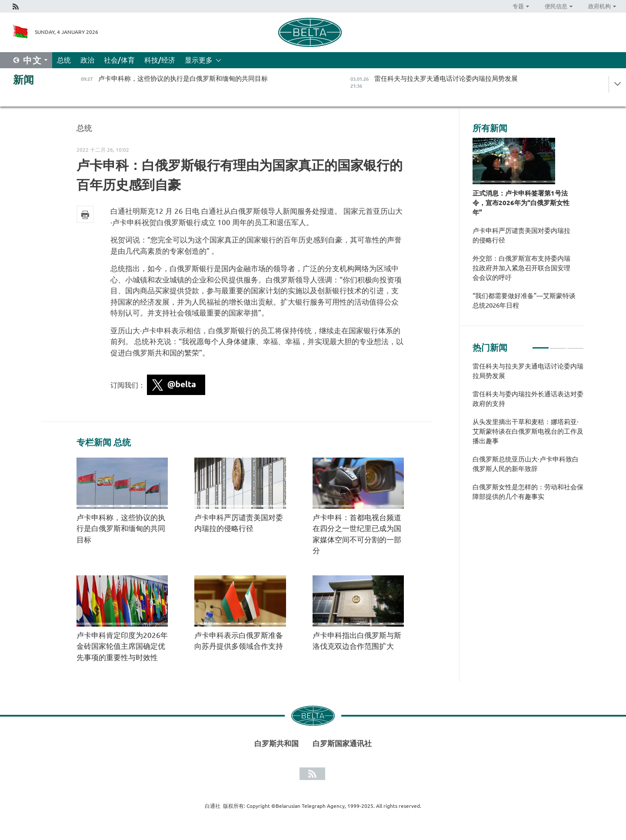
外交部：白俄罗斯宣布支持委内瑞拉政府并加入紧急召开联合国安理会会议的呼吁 (521, 268)
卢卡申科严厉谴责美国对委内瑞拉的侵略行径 (521, 235)
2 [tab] (558, 344)
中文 (33, 60)
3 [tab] (575, 344)
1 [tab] (541, 344)
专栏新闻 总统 (104, 442)
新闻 (23, 80)
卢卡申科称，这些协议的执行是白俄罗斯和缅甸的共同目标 (121, 528)
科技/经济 (160, 60)
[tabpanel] (528, 436)
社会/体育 (119, 60)
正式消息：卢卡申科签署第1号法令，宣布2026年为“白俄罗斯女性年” (521, 203)
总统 (64, 60)
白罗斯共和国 (276, 743)
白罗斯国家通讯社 (342, 743)
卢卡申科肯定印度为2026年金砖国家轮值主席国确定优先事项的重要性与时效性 (122, 646)
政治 (87, 60)
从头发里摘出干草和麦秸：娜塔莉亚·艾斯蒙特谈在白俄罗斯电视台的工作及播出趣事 (528, 431)
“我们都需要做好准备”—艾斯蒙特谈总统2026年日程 (524, 300)
